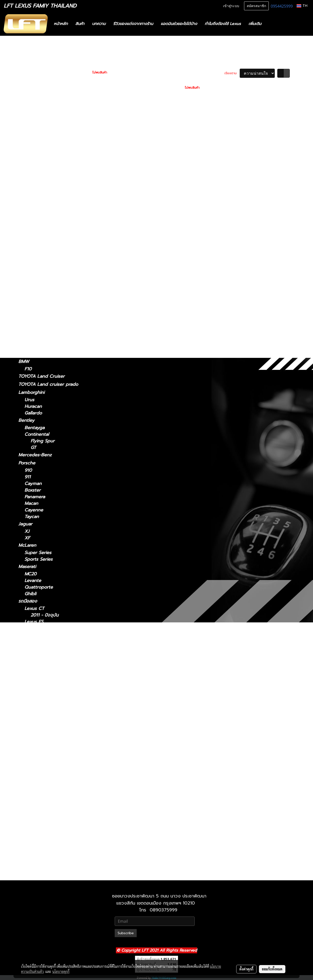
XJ (27, 531)
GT (33, 448)
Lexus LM (28, 219)
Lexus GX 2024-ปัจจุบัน (55, 847)
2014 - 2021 (37, 205)
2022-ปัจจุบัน (37, 212)
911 (28, 477)
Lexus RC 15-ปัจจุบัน (51, 787)
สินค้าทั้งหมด (30, 72)
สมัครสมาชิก (256, 6)
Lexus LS (28, 255)
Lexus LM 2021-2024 (52, 695)
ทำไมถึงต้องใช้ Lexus (223, 24)
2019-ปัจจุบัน (37, 333)
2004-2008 (36, 298)
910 (28, 470)
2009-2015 (36, 305)
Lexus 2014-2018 (48, 635)
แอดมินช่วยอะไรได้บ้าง (179, 24)
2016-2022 (35, 312)
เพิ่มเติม (255, 24)
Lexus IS (27, 127)
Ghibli (30, 594)
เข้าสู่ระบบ (231, 6)
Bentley (26, 420)
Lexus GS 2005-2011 (52, 648)
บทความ (99, 24)
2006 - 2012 (37, 148)
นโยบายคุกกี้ (61, 971)
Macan (31, 503)
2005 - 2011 (37, 190)
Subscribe (126, 933)
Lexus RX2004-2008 (52, 800)
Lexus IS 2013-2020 (51, 681)
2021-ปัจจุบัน (37, 135)
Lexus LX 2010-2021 (52, 747)
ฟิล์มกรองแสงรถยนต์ (39, 88)
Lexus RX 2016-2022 (52, 814)
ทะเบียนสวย (29, 64)
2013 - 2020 (37, 141)
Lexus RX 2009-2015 (52, 807)
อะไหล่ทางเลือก (32, 104)
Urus (29, 400)
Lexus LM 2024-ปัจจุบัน (55, 701)
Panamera (35, 497)
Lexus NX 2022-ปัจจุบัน (54, 774)
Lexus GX (28, 340)
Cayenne (34, 510)
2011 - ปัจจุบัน (38, 120)
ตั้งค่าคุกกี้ (246, 969)
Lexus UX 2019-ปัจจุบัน (54, 833)
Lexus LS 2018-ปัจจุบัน (54, 734)
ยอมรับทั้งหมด (272, 969)
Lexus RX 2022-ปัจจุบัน (54, 820)
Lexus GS (28, 176)
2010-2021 (35, 875)
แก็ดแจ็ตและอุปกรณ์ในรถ (42, 96)
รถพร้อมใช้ (28, 56)
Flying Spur (43, 441)
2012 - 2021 (37, 184)
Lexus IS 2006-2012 (51, 675)
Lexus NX (28, 198)
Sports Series (39, 559)
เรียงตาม (232, 73)
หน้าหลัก (61, 24)
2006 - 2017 (37, 269)
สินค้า (80, 24)
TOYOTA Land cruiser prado (48, 384)
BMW (24, 362)
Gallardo (33, 413)
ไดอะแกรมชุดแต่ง (35, 80)
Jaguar (25, 524)
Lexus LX (34, 741)
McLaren (27, 545)
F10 (28, 369)
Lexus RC (28, 276)
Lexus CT (28, 112)
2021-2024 (35, 233)
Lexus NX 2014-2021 (52, 767)
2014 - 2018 (37, 169)
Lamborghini (31, 392)
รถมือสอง (28, 601)
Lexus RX (28, 291)
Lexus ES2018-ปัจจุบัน (53, 628)
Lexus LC (28, 240)
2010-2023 (35, 354)
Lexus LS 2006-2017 (52, 728)
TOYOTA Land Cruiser (41, 376)
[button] (272, 24)
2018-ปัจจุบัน (37, 248)
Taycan (32, 517)
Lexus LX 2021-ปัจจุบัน (54, 754)
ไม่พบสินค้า (100, 73)
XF (27, 538)
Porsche (27, 463)
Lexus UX (28, 326)
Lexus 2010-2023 (49, 853)
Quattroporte (39, 587)
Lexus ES (28, 155)
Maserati (27, 567)
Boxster (33, 490)
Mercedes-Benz (35, 455)
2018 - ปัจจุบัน (39, 163)
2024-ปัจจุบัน (38, 226)
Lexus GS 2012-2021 (52, 655)
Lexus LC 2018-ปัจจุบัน (54, 714)
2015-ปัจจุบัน (37, 284)
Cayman (33, 484)
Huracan (33, 406)
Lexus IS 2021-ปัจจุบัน (53, 668)
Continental (37, 434)
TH (302, 6)
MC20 (30, 574)
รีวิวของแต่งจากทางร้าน (133, 24)
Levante (33, 581)
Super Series (38, 553)
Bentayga (34, 428)
